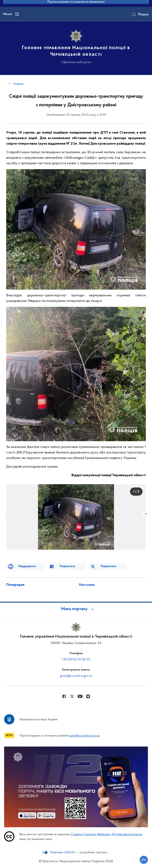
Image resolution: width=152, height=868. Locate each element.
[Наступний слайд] (146, 514)
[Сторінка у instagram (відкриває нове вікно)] (88, 696)
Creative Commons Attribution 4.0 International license (107, 835)
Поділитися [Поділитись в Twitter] (108, 566)
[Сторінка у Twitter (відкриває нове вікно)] (72, 696)
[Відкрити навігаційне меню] (17, 14)
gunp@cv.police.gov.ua (76, 676)
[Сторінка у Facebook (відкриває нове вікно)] (64, 696)
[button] (76, 609)
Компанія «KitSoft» (63, 852)
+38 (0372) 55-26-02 (76, 659)
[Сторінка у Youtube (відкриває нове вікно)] (80, 696)
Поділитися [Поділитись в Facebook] (67, 566)
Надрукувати (27, 566)
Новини (18, 84)
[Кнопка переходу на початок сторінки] (144, 860)
